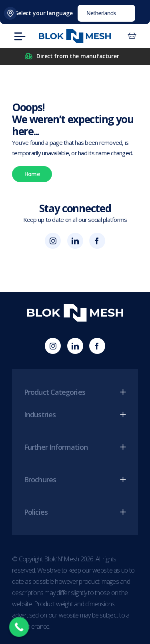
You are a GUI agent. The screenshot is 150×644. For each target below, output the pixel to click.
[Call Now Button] (19, 627)
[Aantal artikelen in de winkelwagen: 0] (132, 36)
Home (32, 174)
